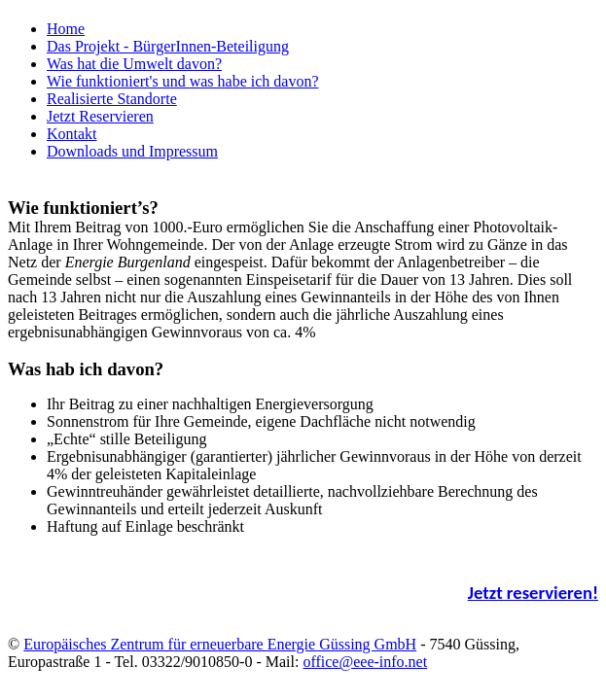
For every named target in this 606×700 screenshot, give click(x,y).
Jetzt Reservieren (100, 116)
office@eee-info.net (365, 662)
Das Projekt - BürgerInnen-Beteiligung (168, 46)
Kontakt (72, 134)
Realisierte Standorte (112, 99)
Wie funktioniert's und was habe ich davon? (183, 81)
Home (66, 29)
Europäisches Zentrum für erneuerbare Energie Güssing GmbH (220, 644)
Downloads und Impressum (132, 151)
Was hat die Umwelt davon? (134, 64)
